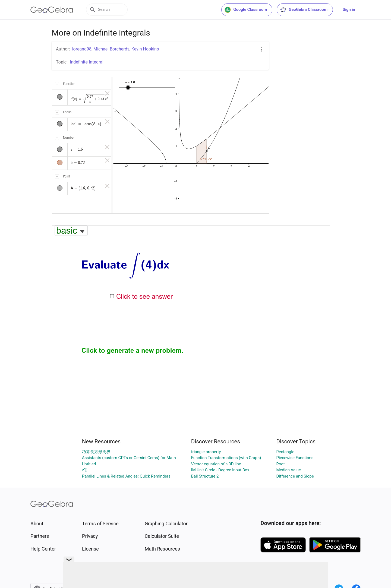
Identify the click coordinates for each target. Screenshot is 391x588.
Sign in (349, 9)
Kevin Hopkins (145, 49)
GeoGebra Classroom (304, 10)
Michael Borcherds (111, 49)
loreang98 (82, 49)
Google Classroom (246, 10)
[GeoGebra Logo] (52, 10)
